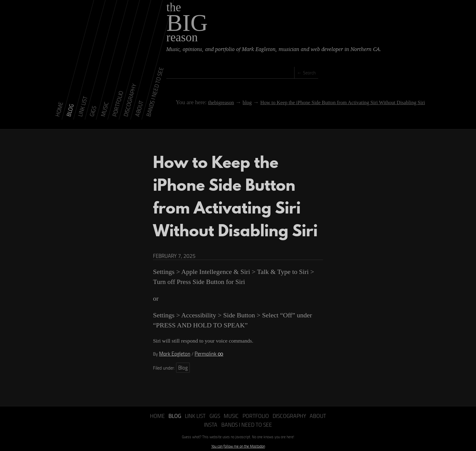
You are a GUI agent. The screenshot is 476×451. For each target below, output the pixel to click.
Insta (320, 403)
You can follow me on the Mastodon (238, 432)
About (303, 403)
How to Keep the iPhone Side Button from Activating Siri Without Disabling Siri (335, 97)
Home (156, 403)
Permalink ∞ (203, 343)
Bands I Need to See (238, 411)
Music (225, 403)
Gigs (210, 403)
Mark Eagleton (173, 343)
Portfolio (247, 403)
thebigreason (215, 97)
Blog (182, 356)
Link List (192, 403)
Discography (278, 403)
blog (240, 97)
